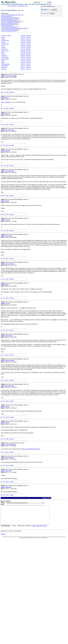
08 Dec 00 (23, 51)
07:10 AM (28, 66)
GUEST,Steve (4, 49)
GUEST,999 (4, 67)
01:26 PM (28, 64)
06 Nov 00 (23, 35)
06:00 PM (28, 35)
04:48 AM (28, 61)
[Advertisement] (51, 28)
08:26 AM (28, 39)
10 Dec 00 (23, 57)
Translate (12, 92)
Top (4, 92)
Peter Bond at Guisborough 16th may (9, 23)
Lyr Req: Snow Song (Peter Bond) (8, 31)
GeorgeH (3, 39)
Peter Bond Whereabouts (6, 26)
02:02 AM (28, 46)
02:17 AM (28, 51)
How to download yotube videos (31, 449)
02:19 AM (28, 59)
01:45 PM (28, 41)
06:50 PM (28, 56)
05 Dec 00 (23, 37)
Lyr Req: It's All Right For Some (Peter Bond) (11, 21)
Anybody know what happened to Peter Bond (11, 15)
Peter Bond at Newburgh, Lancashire (9, 20)
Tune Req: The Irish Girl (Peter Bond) (9, 24)
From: (3, 76)
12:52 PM (28, 47)
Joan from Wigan (5, 41)
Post (2, 92)
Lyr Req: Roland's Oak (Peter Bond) (9, 27)
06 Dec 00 (23, 42)
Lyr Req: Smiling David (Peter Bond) (9, 17)
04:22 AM (28, 52)
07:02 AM (28, 37)
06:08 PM (28, 49)
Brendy (3, 37)
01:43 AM (28, 57)
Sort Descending (20, 6)
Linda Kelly (4, 69)
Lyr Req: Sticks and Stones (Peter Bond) (10, 30)
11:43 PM (28, 44)
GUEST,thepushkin (5, 64)
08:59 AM (28, 42)
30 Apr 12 (23, 64)
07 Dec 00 (23, 46)
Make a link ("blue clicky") (40, 529)
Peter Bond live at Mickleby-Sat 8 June (10, 19)
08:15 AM (28, 69)
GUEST (3, 46)
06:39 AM (28, 54)
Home (26, 6)
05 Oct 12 (23, 66)
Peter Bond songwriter (6, 16)
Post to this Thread (12, 6)
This (6, 102)
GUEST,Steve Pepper (6, 35)
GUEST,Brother (5, 66)
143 (22, 15)
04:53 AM (28, 62)
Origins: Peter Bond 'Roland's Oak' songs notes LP (16, 28)
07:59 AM (28, 67)
